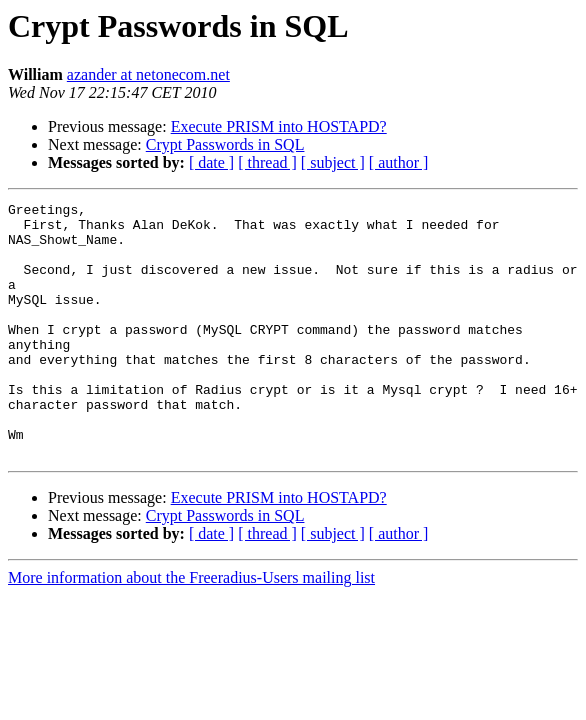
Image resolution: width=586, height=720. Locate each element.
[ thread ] (267, 162)
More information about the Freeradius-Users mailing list (191, 628)
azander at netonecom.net (148, 74)
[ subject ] (333, 162)
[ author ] (399, 162)
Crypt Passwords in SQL (225, 144)
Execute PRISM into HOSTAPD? (279, 126)
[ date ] (211, 162)
